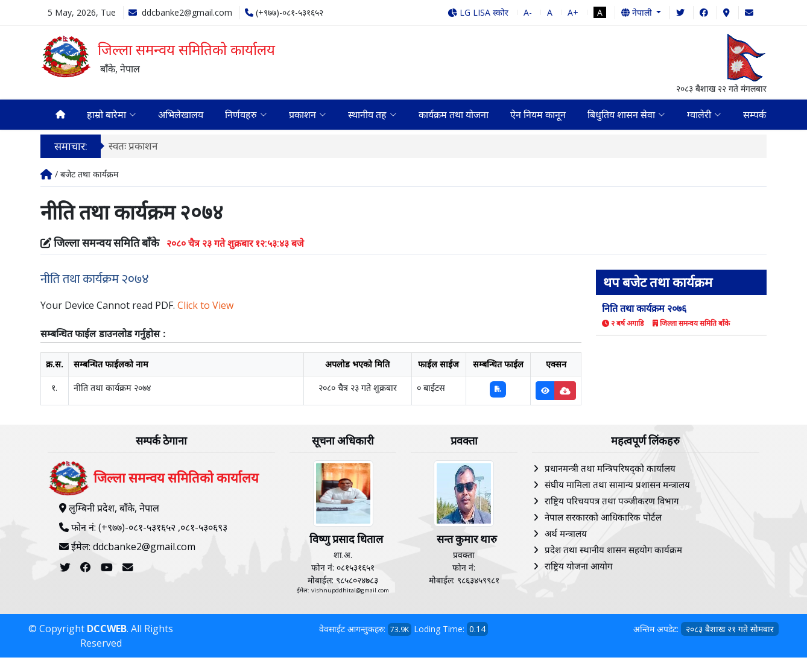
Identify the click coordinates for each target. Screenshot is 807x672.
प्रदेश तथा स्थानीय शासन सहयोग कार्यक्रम (613, 551)
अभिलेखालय (181, 115)
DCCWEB (107, 630)
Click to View (205, 306)
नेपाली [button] (638, 12)
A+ (573, 12)
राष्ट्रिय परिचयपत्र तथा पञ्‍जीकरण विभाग (612, 502)
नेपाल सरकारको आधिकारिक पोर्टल (603, 518)
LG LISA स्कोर (478, 12)
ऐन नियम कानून (538, 115)
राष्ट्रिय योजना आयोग (578, 567)
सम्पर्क (755, 115)
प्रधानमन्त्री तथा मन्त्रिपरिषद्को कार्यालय (610, 469)
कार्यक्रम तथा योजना (454, 115)
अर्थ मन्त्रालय (566, 534)
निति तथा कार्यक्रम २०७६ (644, 309)
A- (528, 12)
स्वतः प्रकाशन (133, 147)
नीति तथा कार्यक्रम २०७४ (95, 280)
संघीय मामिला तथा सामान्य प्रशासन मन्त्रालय (617, 486)
